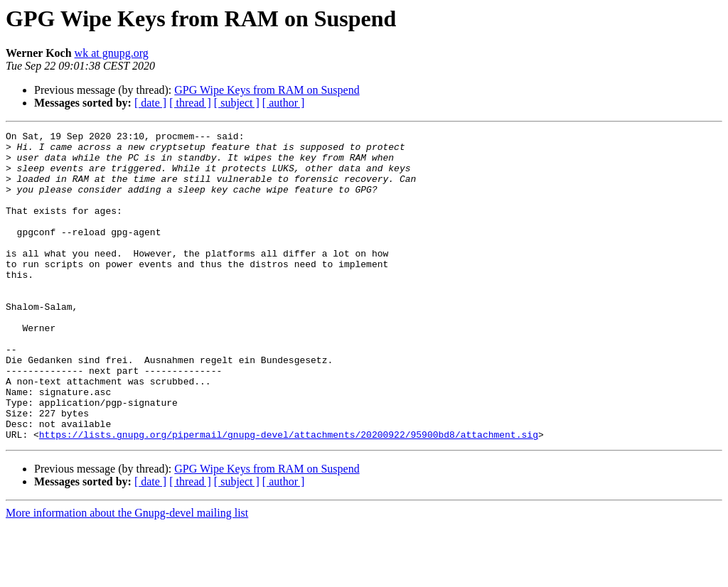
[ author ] (284, 103)
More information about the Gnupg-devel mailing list (127, 575)
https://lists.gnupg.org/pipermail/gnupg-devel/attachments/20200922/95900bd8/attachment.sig (289, 496)
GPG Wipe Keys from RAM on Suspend (267, 90)
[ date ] (150, 103)
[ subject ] (237, 103)
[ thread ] (190, 103)
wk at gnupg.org (112, 53)
